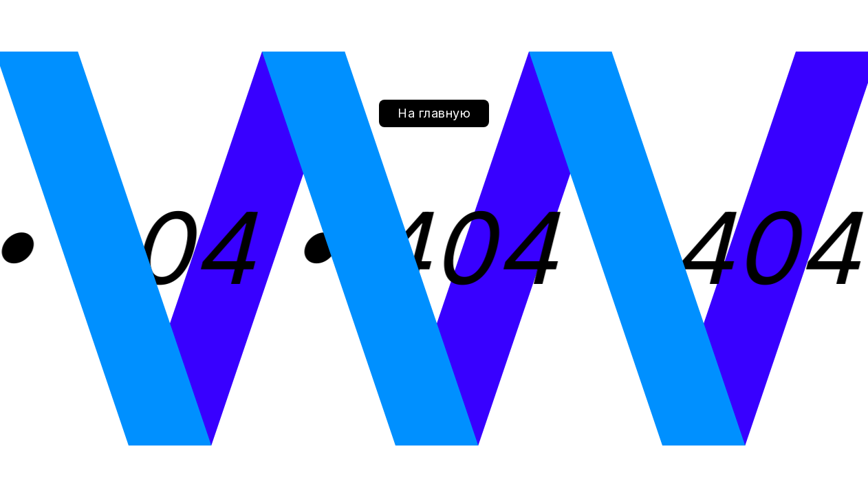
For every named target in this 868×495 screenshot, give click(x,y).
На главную (434, 113)
